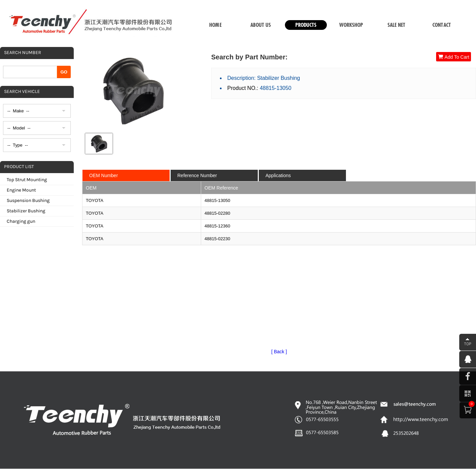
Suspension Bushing (28, 200)
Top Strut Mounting (27, 180)
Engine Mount (21, 190)
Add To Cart (454, 57)
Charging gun (21, 221)
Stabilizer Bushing (26, 211)
